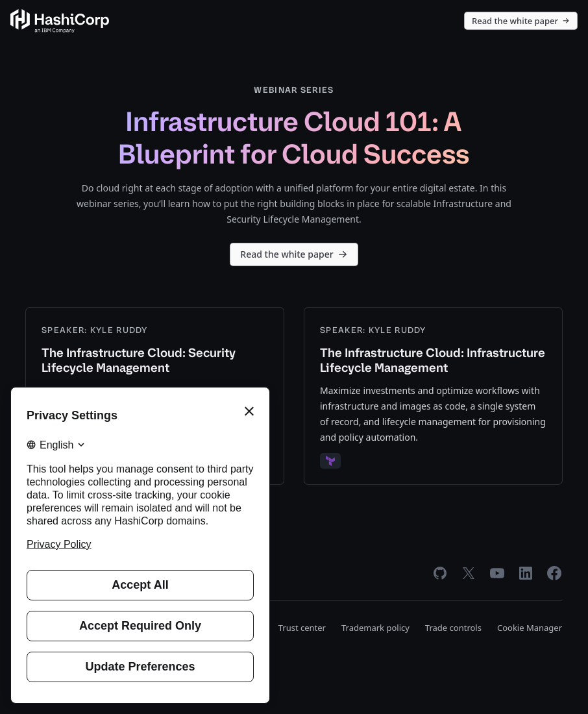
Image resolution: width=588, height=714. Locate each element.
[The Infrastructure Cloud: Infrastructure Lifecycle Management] (433, 396)
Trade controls (453, 628)
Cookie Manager (530, 628)
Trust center (302, 628)
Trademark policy (375, 628)
